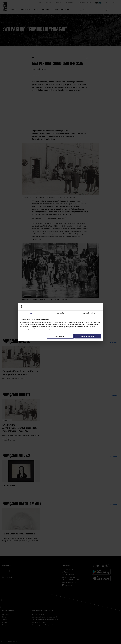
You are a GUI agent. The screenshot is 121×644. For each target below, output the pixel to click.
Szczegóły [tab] (60, 313)
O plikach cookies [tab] (89, 313)
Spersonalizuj (60, 336)
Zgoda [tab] (32, 313)
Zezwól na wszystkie (88, 336)
